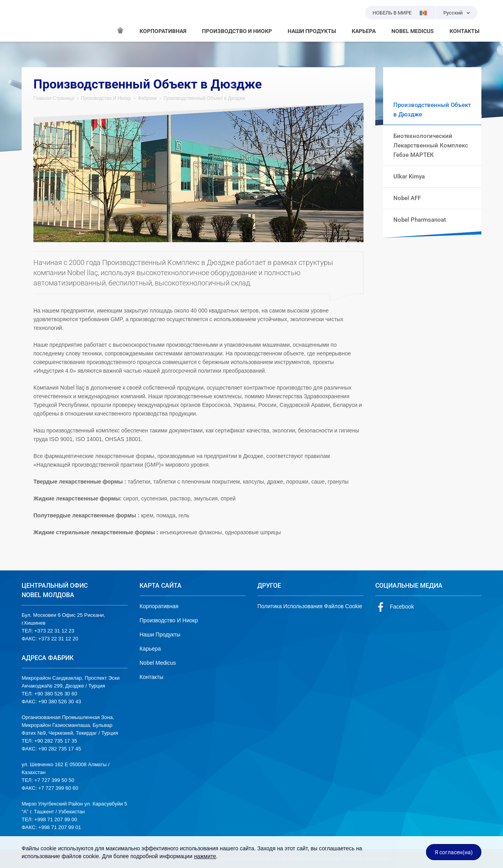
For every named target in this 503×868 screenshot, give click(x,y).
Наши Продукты (160, 634)
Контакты (151, 677)
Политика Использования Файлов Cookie (310, 606)
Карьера (150, 649)
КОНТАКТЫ (464, 31)
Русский (453, 13)
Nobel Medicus (158, 663)
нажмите (205, 856)
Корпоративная (159, 606)
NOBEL (32, 21)
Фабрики (147, 98)
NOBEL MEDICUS (413, 31)
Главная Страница (54, 98)
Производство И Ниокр (106, 98)
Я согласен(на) (454, 852)
